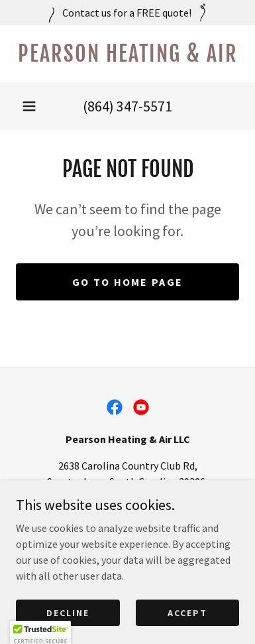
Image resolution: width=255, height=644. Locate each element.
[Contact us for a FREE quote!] (127, 13)
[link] (127, 54)
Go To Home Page (127, 282)
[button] (29, 106)
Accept (187, 631)
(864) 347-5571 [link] (127, 106)
